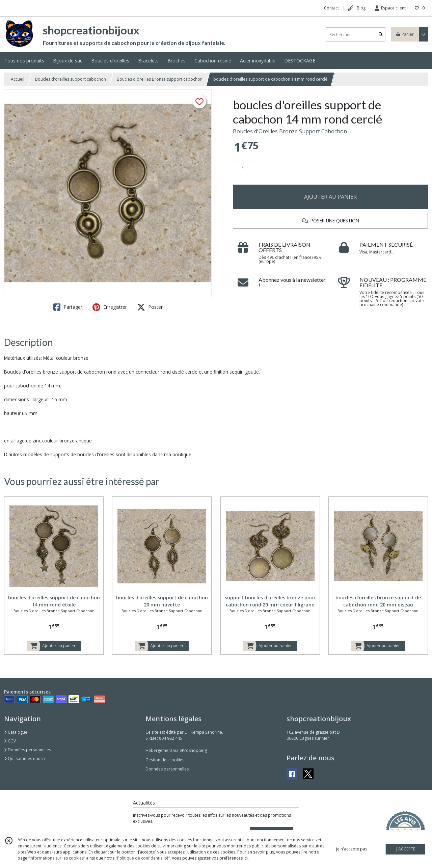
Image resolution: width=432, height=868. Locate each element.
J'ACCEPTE (406, 849)
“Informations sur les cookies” (57, 858)
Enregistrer (110, 307)
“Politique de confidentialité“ (143, 858)
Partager (68, 307)
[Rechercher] (381, 35)
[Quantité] (246, 168)
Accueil (18, 79)
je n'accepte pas (352, 849)
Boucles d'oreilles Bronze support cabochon (160, 79)
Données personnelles (28, 750)
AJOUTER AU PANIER (330, 197)
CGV (10, 741)
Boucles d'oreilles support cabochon (71, 79)
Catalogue (16, 732)
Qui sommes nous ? (25, 758)
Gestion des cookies (165, 760)
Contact (331, 8)
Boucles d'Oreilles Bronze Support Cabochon (290, 131)
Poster (150, 307)
